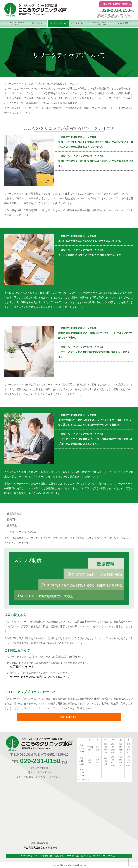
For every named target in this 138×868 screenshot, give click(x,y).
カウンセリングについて (80, 23)
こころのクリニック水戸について (15, 23)
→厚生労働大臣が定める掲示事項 (39, 848)
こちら (111, 856)
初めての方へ (37, 23)
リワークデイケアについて (58, 23)
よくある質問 (123, 23)
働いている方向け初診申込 (117, 4)
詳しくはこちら (69, 717)
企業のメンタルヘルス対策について (101, 23)
